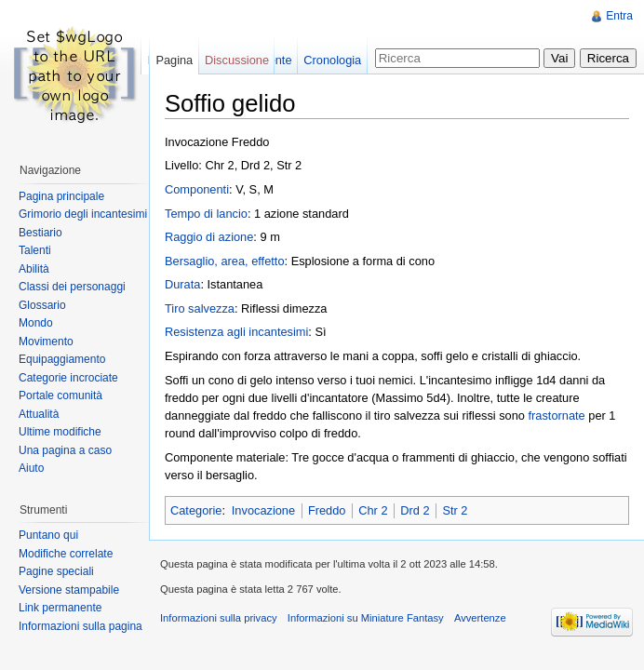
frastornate (557, 415)
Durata (182, 284)
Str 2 (455, 510)
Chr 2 (373, 510)
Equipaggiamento (62, 359)
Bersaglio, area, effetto (225, 261)
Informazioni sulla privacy (219, 618)
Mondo (36, 323)
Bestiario (40, 233)
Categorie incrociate (68, 378)
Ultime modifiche (60, 432)
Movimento (46, 342)
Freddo (327, 510)
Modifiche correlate (66, 554)
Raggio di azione (209, 237)
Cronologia (332, 60)
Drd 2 (415, 510)
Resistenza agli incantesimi (236, 332)
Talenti (35, 250)
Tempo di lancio (206, 214)
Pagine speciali (56, 571)
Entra (619, 16)
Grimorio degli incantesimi (83, 214)
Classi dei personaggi (72, 287)
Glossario (42, 305)
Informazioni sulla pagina (80, 626)
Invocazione (263, 510)
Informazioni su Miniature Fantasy (366, 618)
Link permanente (60, 608)
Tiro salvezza (200, 308)
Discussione (237, 60)
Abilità (34, 269)
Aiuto (31, 468)
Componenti (197, 189)
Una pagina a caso (65, 450)
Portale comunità (60, 395)
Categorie (196, 510)
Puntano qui (48, 535)
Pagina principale (61, 196)
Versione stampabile (69, 590)
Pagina (174, 60)
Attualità (39, 414)
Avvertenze (480, 618)
